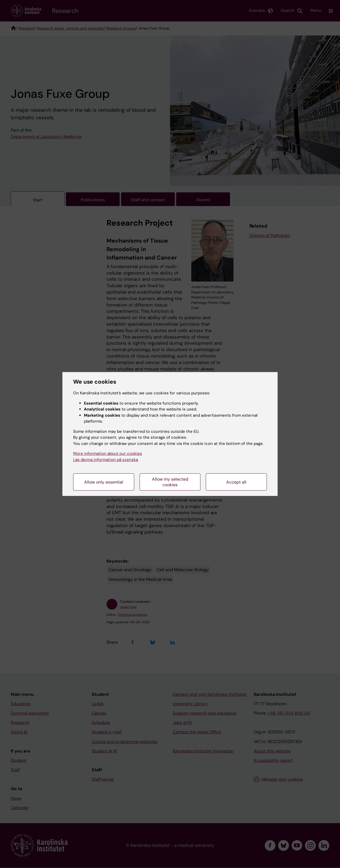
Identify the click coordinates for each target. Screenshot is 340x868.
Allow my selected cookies (170, 482)
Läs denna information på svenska (106, 460)
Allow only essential (104, 482)
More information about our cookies (108, 453)
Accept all (236, 482)
